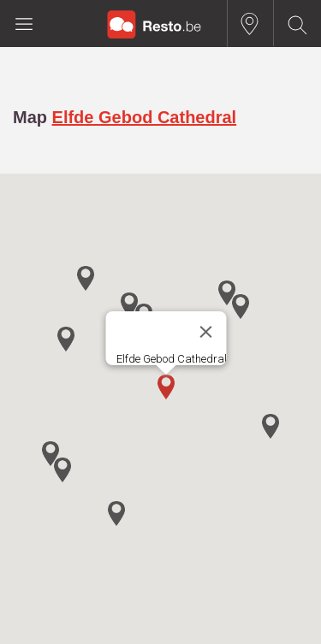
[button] (166, 387)
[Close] (205, 332)
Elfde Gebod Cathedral (145, 117)
